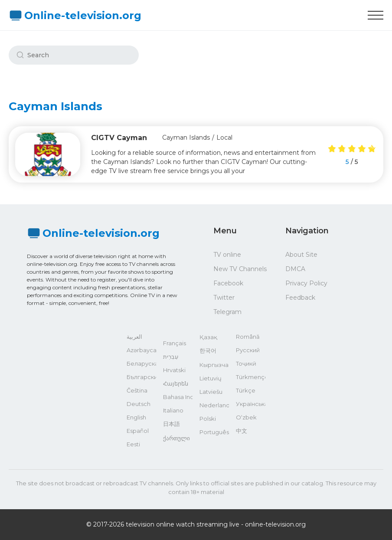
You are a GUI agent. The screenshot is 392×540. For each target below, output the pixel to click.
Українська (251, 404)
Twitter (224, 298)
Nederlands (214, 405)
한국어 (208, 350)
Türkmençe (251, 377)
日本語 (171, 424)
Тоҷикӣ (246, 363)
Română (248, 337)
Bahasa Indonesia (178, 397)
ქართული (176, 438)
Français (175, 343)
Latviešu (211, 392)
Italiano (173, 410)
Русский (248, 350)
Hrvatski (174, 370)
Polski (208, 419)
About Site (301, 255)
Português (214, 432)
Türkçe (246, 390)
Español (138, 431)
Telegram (227, 312)
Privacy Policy (306, 283)
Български (141, 377)
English (136, 417)
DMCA (295, 269)
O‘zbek (246, 417)
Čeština (137, 390)
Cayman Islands (186, 137)
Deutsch (139, 404)
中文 (242, 431)
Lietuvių (211, 378)
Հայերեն (176, 383)
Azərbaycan (141, 350)
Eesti (133, 444)
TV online (227, 255)
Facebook (228, 283)
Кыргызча (214, 365)
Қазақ (208, 337)
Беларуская (141, 363)
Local (224, 137)
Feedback (300, 298)
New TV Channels (240, 269)
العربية (134, 337)
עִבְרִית (171, 357)
